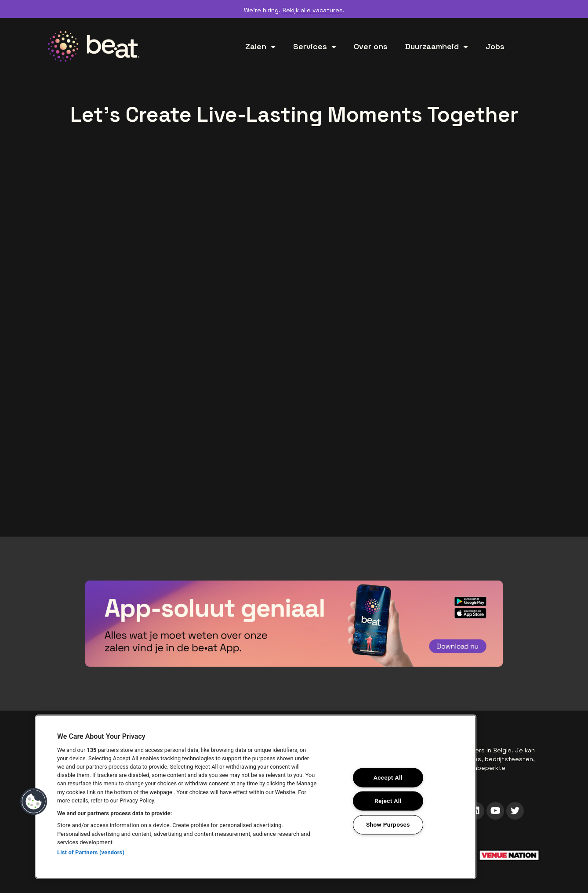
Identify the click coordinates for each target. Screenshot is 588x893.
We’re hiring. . (294, 10)
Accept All (388, 777)
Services (315, 47)
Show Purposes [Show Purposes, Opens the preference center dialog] (388, 825)
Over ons (371, 46)
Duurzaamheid (437, 47)
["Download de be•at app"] (294, 624)
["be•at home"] (94, 46)
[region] (256, 797)
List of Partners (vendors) (91, 852)
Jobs (495, 46)
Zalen (260, 47)
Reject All (388, 801)
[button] (34, 802)
